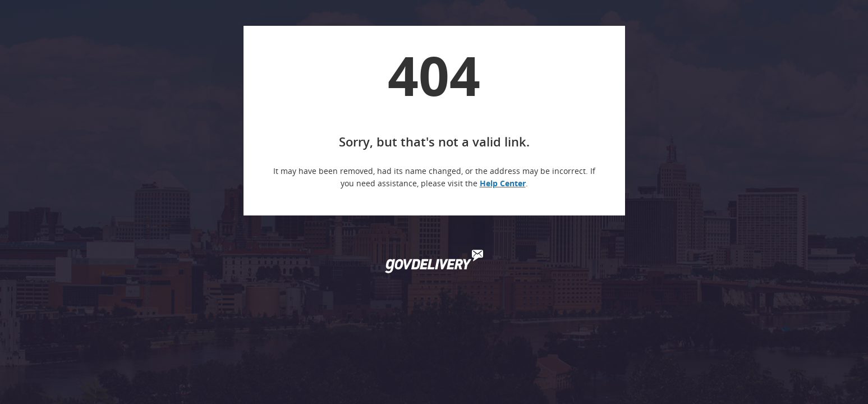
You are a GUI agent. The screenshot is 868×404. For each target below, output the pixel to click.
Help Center (503, 183)
